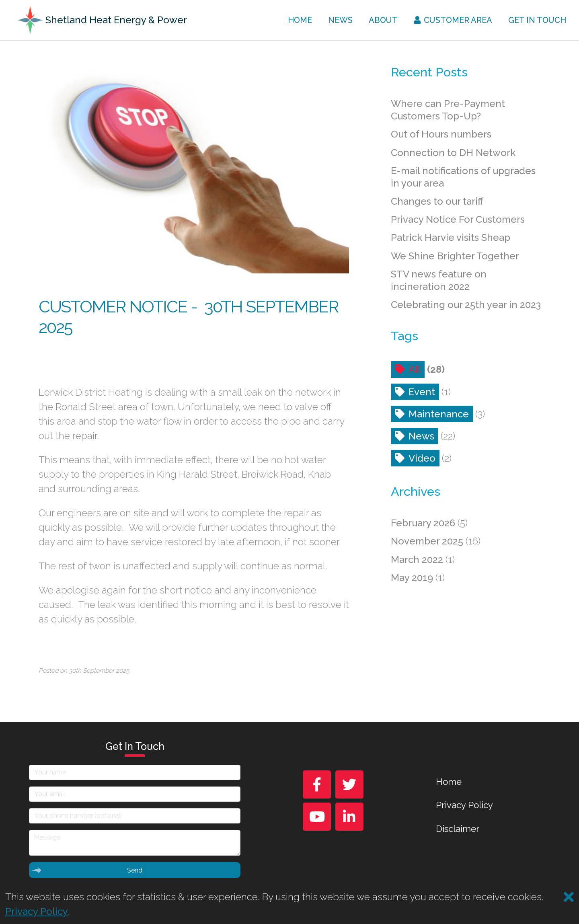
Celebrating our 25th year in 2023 (466, 305)
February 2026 (423, 523)
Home (300, 20)
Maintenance (439, 414)
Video (422, 458)
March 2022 (417, 560)
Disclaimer (458, 829)
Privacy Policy (464, 805)
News (340, 20)
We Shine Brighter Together (455, 256)
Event (422, 392)
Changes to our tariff (437, 201)
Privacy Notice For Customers (458, 219)
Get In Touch (537, 20)
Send (87, 870)
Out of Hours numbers (441, 134)
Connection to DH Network (453, 153)
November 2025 (427, 541)
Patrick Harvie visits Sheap (451, 237)
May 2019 (412, 578)
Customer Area (453, 20)
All (415, 369)
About (383, 20)
